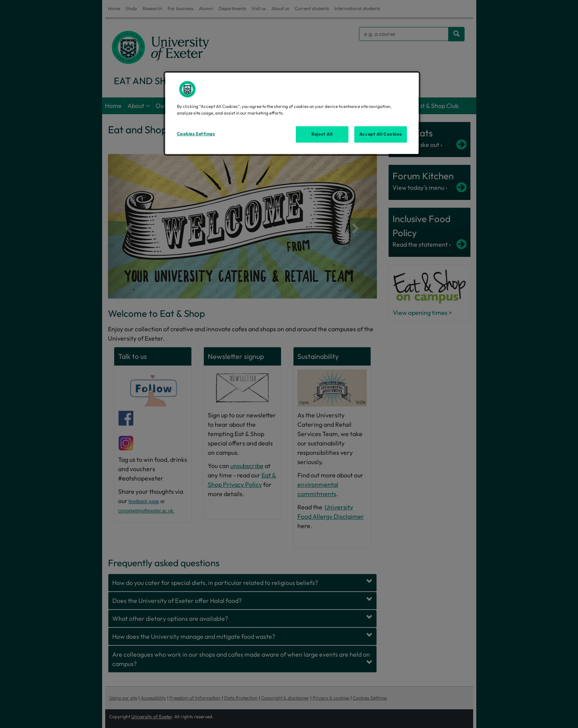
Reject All (322, 134)
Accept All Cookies (380, 134)
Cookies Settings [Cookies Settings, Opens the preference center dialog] (196, 134)
